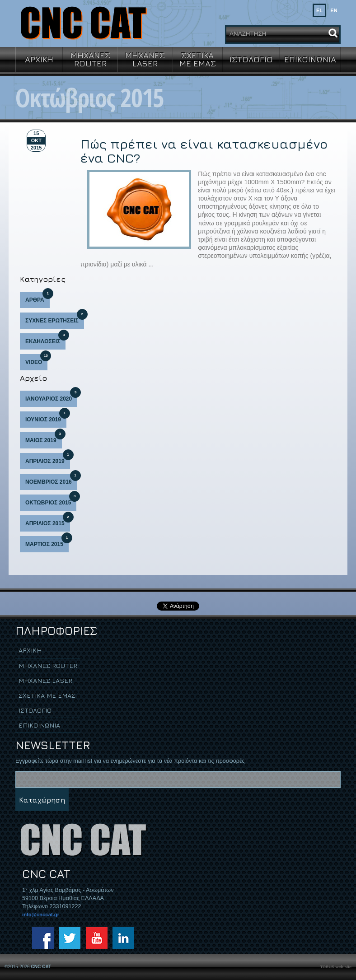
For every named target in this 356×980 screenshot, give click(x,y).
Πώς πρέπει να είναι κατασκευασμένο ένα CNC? (204, 151)
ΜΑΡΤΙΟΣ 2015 (47, 542)
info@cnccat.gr (41, 915)
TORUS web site (336, 967)
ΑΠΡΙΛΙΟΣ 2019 (48, 459)
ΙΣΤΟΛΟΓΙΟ (251, 59)
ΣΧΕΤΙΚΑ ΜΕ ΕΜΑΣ (198, 59)
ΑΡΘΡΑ (37, 297)
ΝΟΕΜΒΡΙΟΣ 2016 (51, 479)
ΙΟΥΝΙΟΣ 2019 (46, 417)
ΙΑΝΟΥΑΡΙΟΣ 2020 (51, 396)
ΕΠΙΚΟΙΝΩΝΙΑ (310, 59)
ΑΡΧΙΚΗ (39, 59)
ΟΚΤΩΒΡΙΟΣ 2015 (51, 500)
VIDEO (36, 360)
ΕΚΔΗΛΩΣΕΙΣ (45, 339)
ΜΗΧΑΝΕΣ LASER (145, 59)
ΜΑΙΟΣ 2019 (44, 438)
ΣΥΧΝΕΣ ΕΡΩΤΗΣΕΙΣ (55, 318)
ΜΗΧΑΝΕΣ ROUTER (90, 59)
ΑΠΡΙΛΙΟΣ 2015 (48, 521)
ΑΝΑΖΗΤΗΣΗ (248, 34)
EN (334, 10)
